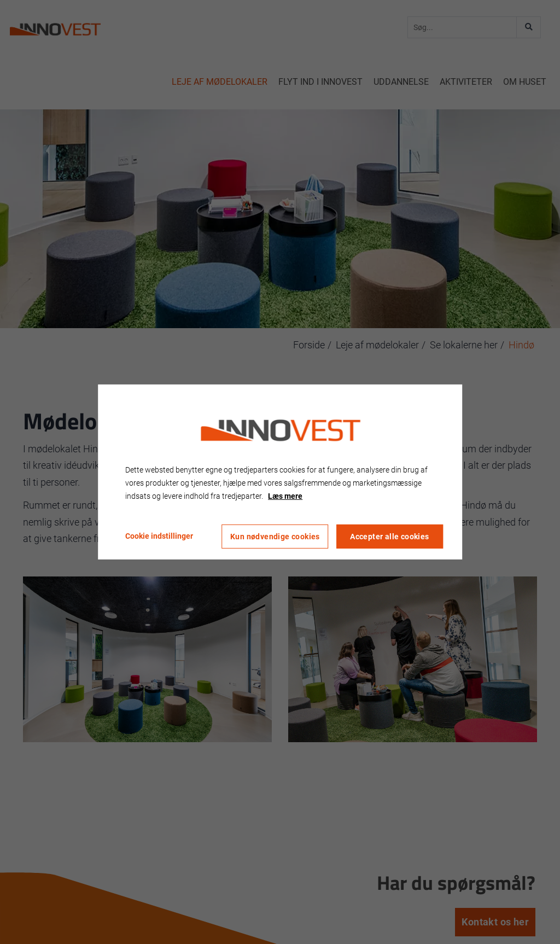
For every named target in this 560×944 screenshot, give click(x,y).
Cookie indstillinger (159, 536)
